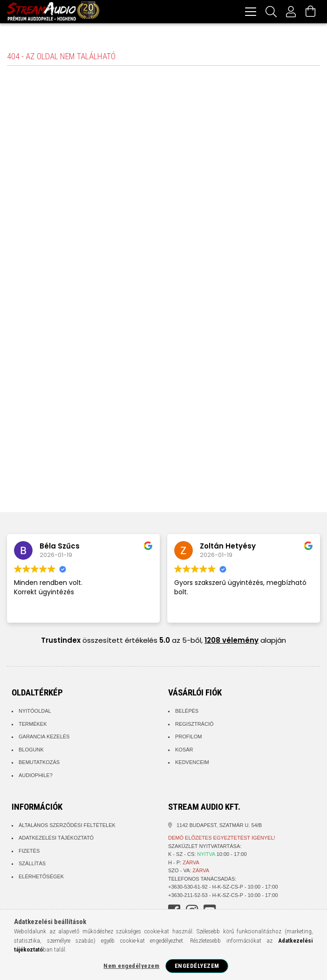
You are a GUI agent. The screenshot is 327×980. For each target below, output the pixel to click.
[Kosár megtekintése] (311, 12)
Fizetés (29, 852)
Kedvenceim (192, 764)
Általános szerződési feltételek (67, 827)
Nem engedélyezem (131, 966)
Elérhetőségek (41, 878)
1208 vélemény (232, 642)
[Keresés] (271, 12)
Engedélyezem (197, 966)
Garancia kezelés (44, 738)
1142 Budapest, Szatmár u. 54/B (219, 827)
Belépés (187, 712)
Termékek (33, 725)
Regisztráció (194, 725)
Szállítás (32, 865)
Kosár (184, 751)
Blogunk (31, 751)
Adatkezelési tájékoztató (56, 839)
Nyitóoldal (35, 712)
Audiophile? (36, 777)
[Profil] (291, 12)
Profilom (188, 738)
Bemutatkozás (39, 764)
